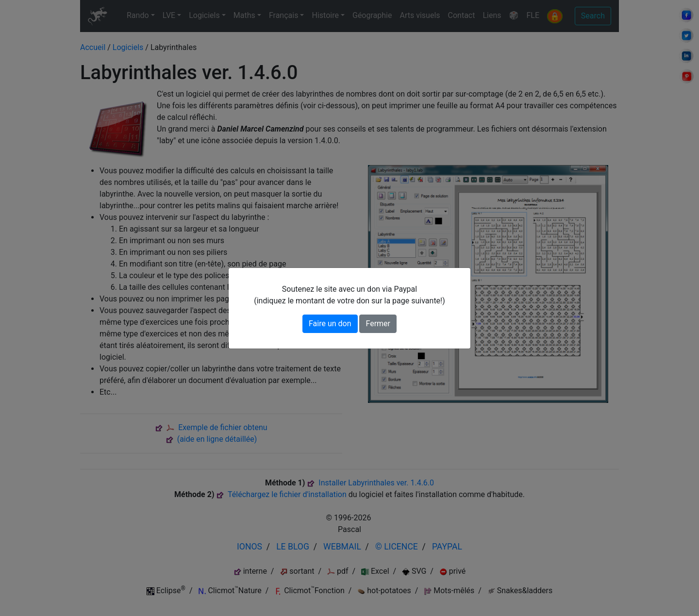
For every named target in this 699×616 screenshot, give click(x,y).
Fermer (378, 324)
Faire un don (330, 324)
